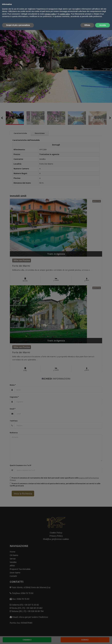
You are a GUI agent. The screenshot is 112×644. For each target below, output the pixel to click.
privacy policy (50, 628)
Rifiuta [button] (87, 639)
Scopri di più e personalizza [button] (18, 639)
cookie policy (65, 628)
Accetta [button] (103, 639)
